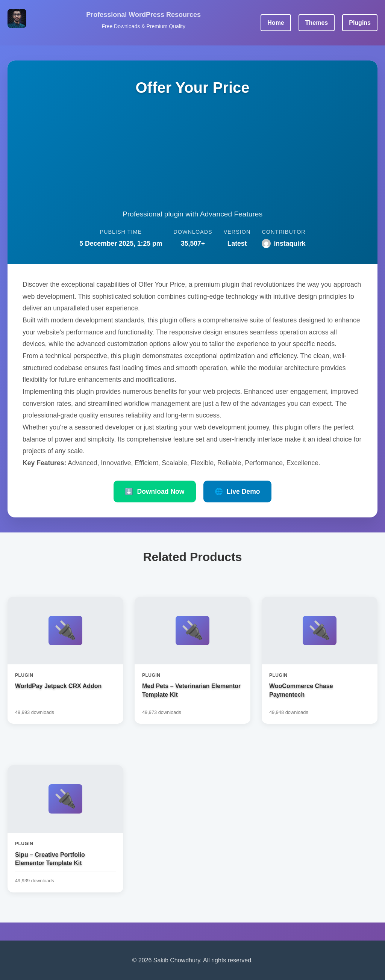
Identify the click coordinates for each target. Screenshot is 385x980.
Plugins (360, 23)
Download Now (155, 492)
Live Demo (237, 492)
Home (276, 23)
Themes (317, 23)
